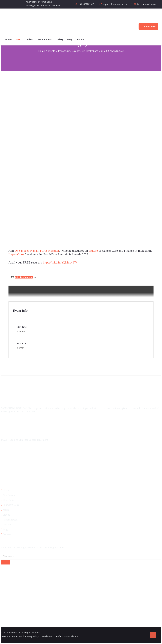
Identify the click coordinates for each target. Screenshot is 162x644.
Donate (7, 525)
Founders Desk (11, 505)
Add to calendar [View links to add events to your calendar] (24, 277)
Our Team (8, 500)
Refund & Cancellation (67, 636)
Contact (80, 39)
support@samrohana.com (116, 4)
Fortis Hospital (49, 251)
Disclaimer (47, 636)
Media (6, 510)
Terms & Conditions (12, 636)
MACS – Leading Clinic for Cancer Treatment (25, 440)
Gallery (59, 39)
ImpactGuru (16, 254)
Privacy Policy (32, 636)
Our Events (9, 495)
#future (93, 251)
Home (8, 39)
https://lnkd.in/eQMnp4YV (60, 262)
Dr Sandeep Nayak (26, 251)
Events (19, 39)
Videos (30, 39)
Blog (70, 39)
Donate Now (148, 26)
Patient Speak (45, 39)
